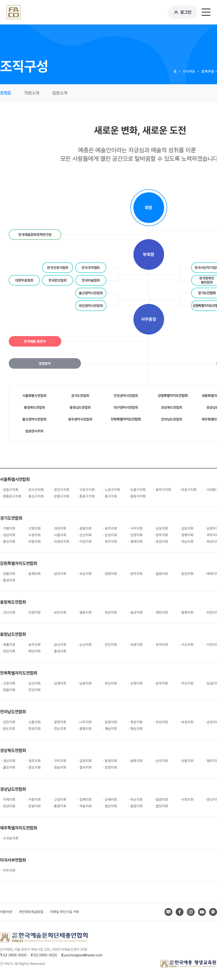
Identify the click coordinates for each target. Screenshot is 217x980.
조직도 (6, 93)
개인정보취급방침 (31, 912)
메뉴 (206, 12)
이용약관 (6, 912)
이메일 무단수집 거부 (65, 912)
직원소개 (32, 93)
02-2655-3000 (15, 955)
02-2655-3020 (45, 955)
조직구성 (208, 71)
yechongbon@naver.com (83, 955)
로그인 (186, 12)
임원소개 (60, 93)
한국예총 (189, 71)
